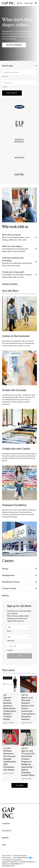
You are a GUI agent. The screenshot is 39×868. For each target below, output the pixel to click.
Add (20, 656)
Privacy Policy (7, 858)
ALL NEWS (20, 785)
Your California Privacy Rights (12, 860)
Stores (5, 569)
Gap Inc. (25, 695)
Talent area (11, 641)
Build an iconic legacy (17, 249)
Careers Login (28, 3)
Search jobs (7, 66)
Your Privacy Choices (20, 858)
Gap (5, 695)
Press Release (8, 678)
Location (5, 87)
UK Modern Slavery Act (27, 862)
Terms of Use (6, 856)
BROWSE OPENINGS (10, 284)
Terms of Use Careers (19, 856)
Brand (9, 631)
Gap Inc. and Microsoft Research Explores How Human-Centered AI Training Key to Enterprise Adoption (28, 708)
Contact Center (9, 588)
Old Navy (7, 748)
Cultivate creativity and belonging (17, 262)
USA (20, 3)
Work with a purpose (17, 237)
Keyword (5, 76)
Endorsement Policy (8, 866)
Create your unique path (17, 275)
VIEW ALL (6, 595)
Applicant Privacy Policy (10, 862)
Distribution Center (11, 582)
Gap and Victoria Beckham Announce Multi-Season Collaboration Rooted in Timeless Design (10, 708)
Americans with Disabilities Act (12, 864)
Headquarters (9, 575)
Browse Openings (14, 45)
